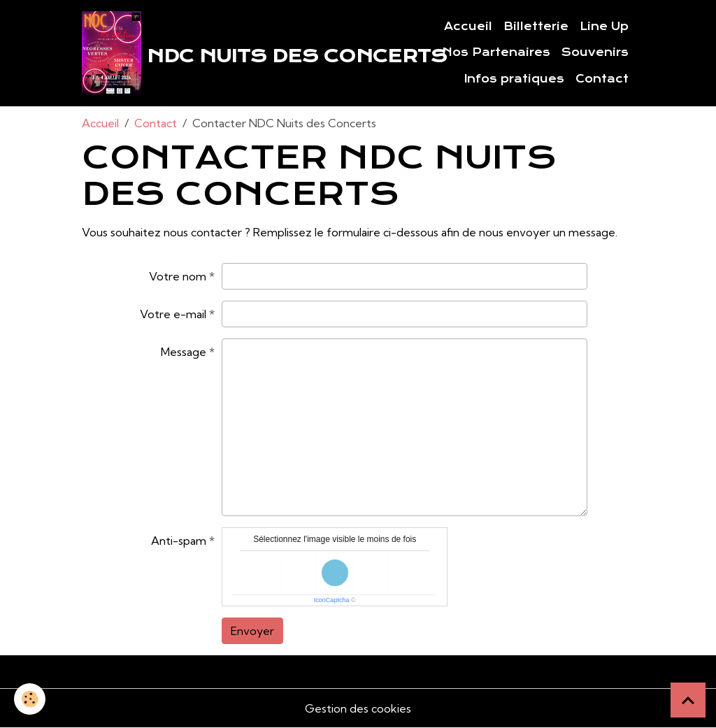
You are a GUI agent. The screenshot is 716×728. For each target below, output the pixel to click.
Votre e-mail (173, 314)
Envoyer (252, 631)
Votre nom (178, 276)
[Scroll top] (688, 700)
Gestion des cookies (358, 708)
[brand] (235, 53)
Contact (602, 79)
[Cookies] (30, 699)
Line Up (604, 27)
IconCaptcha (332, 600)
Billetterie (536, 27)
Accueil (468, 27)
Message (184, 352)
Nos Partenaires (496, 52)
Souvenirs (595, 52)
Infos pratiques (514, 79)
